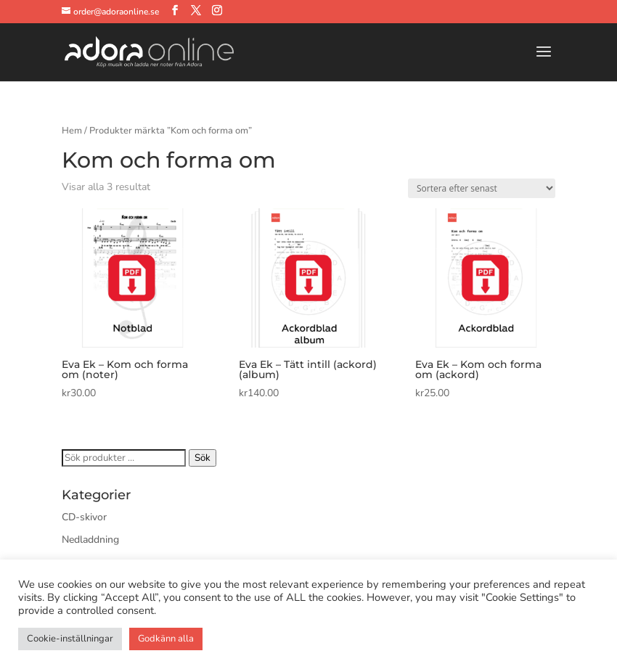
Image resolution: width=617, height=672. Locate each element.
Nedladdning (90, 540)
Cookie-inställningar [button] (70, 639)
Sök (203, 458)
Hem (72, 131)
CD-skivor (84, 517)
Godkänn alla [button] (166, 639)
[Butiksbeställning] (482, 188)
